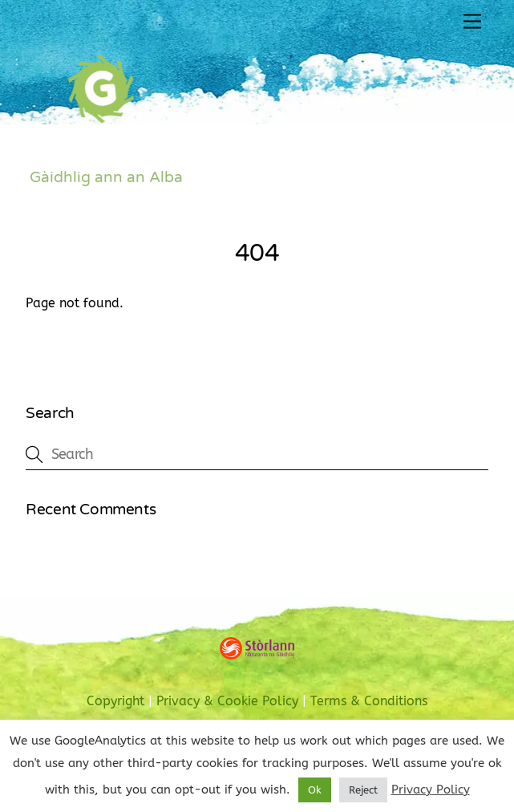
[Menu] (472, 22)
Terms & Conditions (369, 701)
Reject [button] (363, 790)
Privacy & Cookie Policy (227, 701)
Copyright (115, 701)
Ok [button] (315, 790)
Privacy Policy (431, 790)
